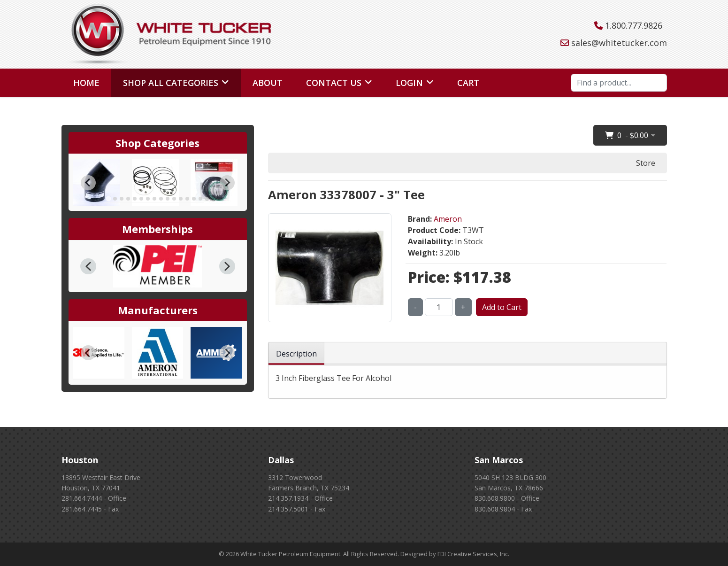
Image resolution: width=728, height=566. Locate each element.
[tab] (108, 199)
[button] (88, 266)
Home (86, 83)
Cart (468, 83)
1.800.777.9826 (634, 25)
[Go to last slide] (88, 183)
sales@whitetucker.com (619, 43)
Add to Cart (502, 307)
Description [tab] (296, 354)
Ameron (448, 219)
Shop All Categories (171, 83)
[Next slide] (227, 183)
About (268, 83)
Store (646, 163)
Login (409, 83)
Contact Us (334, 83)
